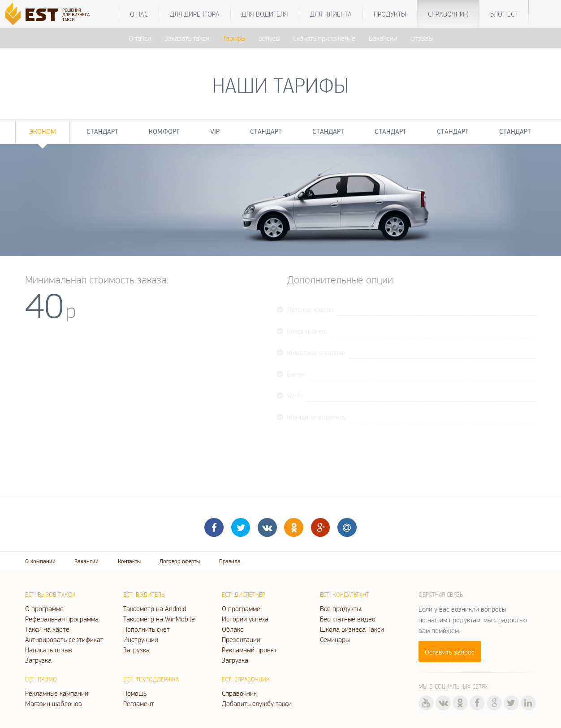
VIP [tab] (215, 131)
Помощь (135, 693)
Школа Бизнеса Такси (352, 629)
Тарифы (234, 38)
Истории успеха (245, 619)
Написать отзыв (49, 650)
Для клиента (331, 14)
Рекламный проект (249, 650)
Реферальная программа (62, 619)
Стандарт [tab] (102, 131)
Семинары (335, 639)
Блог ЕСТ (504, 14)
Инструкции (141, 639)
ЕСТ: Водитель (144, 595)
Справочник (448, 14)
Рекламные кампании (57, 693)
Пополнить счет (147, 629)
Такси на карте (47, 629)
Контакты (129, 561)
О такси (140, 38)
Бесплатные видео (348, 619)
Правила (230, 561)
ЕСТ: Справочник (246, 679)
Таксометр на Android (155, 608)
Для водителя (265, 14)
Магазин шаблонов (54, 703)
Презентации (241, 639)
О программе (44, 608)
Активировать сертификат (64, 639)
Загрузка (38, 660)
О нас (139, 14)
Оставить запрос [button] (450, 652)
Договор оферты (180, 561)
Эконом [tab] (43, 131)
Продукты (390, 14)
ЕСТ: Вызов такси (50, 595)
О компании (40, 561)
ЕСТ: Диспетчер (244, 595)
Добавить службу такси (257, 703)
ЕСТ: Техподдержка (151, 679)
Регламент (139, 703)
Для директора (195, 14)
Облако (233, 629)
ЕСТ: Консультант (345, 595)
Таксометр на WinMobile (159, 619)
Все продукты (340, 608)
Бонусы (269, 38)
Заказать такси (187, 38)
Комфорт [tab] (164, 131)
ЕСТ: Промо (41, 679)
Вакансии (383, 38)
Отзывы (422, 38)
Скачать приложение (324, 38)
